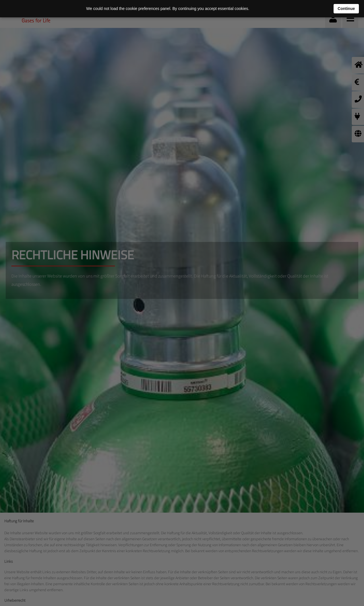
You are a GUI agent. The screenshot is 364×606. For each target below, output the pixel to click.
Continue (346, 9)
